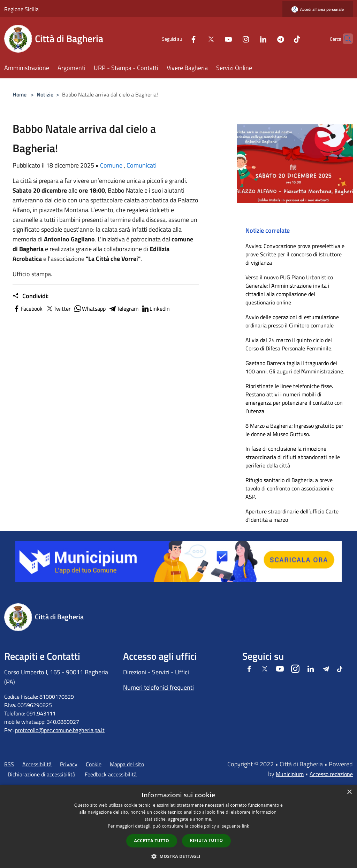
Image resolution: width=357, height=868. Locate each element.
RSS (9, 764)
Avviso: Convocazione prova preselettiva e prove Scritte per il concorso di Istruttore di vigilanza (295, 254)
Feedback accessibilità (111, 774)
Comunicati (142, 165)
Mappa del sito (127, 764)
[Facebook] (180, 38)
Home (20, 94)
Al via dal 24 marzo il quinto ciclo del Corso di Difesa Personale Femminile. (289, 344)
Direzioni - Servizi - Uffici (156, 672)
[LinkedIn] (250, 38)
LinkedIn (155, 309)
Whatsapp (90, 309)
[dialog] (178, 826)
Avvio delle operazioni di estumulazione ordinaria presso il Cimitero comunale (292, 321)
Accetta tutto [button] (152, 841)
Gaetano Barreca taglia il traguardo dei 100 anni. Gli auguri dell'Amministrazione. (295, 367)
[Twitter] (197, 38)
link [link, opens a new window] (246, 826)
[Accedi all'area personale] (318, 9)
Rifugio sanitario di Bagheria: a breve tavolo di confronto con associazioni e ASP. (290, 488)
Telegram (123, 309)
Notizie (45, 94)
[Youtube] (215, 38)
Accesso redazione (331, 774)
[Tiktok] (283, 38)
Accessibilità (37, 764)
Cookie (94, 764)
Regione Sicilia (21, 9)
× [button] (349, 792)
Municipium (290, 774)
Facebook (28, 309)
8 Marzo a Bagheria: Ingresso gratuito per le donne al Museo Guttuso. (294, 430)
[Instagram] (232, 38)
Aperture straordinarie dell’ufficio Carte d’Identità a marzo (292, 516)
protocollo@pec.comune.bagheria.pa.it (60, 730)
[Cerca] (344, 39)
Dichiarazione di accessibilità (41, 774)
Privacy (69, 764)
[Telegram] (267, 38)
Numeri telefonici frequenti (158, 687)
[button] (178, 856)
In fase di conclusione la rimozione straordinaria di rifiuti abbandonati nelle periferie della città (293, 457)
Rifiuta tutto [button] (207, 840)
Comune (111, 165)
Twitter (58, 309)
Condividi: (31, 296)
